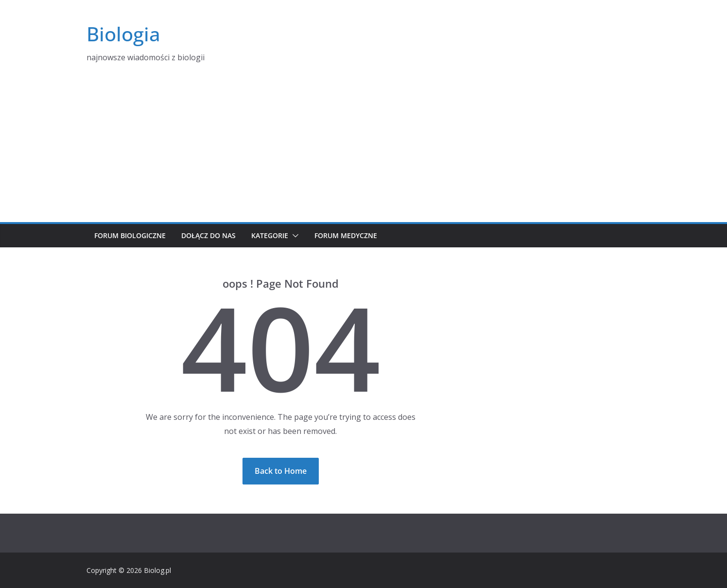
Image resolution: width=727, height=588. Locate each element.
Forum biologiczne (130, 235)
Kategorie (270, 235)
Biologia (123, 34)
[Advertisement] (363, 149)
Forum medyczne (346, 235)
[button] (294, 236)
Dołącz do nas (208, 235)
